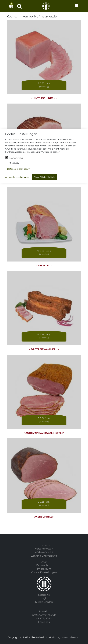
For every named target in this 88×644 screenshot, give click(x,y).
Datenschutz (44, 565)
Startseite (44, 595)
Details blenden (17, 169)
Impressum (44, 569)
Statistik (12, 163)
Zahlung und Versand (44, 556)
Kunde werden (44, 602)
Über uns (44, 545)
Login (44, 598)
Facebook (44, 622)
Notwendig (14, 158)
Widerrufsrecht (44, 552)
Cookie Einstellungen (44, 572)
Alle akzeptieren (45, 177)
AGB (44, 562)
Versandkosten (44, 549)
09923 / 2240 (44, 618)
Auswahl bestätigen (17, 177)
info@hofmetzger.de (44, 615)
